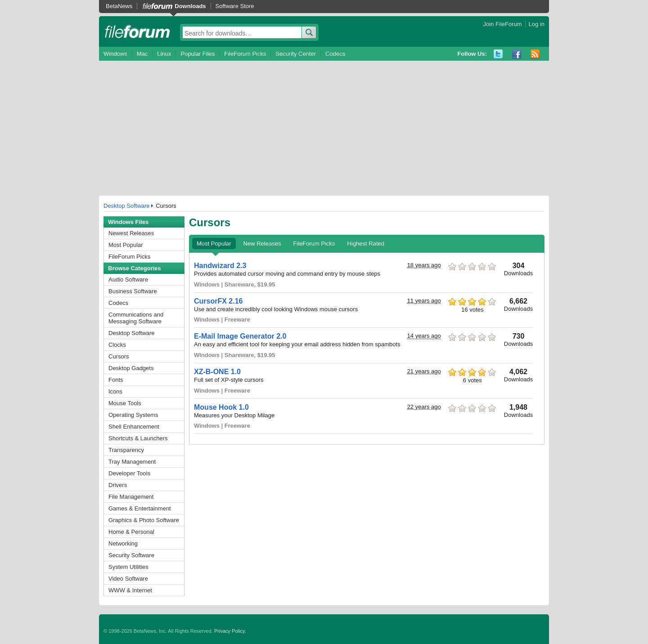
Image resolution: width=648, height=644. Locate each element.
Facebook (517, 54)
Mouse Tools (125, 403)
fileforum (137, 31)
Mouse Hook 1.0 (221, 407)
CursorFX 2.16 (218, 301)
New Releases (262, 244)
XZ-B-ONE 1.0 (217, 372)
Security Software (131, 555)
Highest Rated (366, 244)
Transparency (126, 450)
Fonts (116, 380)
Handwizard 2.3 (220, 266)
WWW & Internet (130, 590)
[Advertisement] (324, 128)
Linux (164, 54)
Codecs (335, 54)
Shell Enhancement (134, 427)
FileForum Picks (245, 54)
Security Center (296, 54)
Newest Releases (131, 233)
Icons (115, 391)
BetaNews (119, 6)
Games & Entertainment (140, 508)
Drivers (118, 485)
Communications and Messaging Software (136, 318)
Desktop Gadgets (131, 368)
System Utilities (128, 567)
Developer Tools (129, 473)
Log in (537, 24)
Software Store (235, 6)
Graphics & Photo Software (144, 520)
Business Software (133, 291)
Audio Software (128, 280)
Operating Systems (133, 415)
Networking (123, 543)
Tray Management (132, 462)
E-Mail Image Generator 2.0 (240, 336)
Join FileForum (503, 24)
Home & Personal (131, 532)
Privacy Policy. (230, 631)
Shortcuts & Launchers (138, 438)
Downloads (190, 6)
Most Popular (126, 245)
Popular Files (198, 54)
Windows (115, 54)
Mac (142, 54)
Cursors (119, 356)
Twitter (498, 54)
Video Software (128, 579)
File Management (131, 497)
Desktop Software (127, 206)
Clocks (117, 345)
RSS (535, 54)
